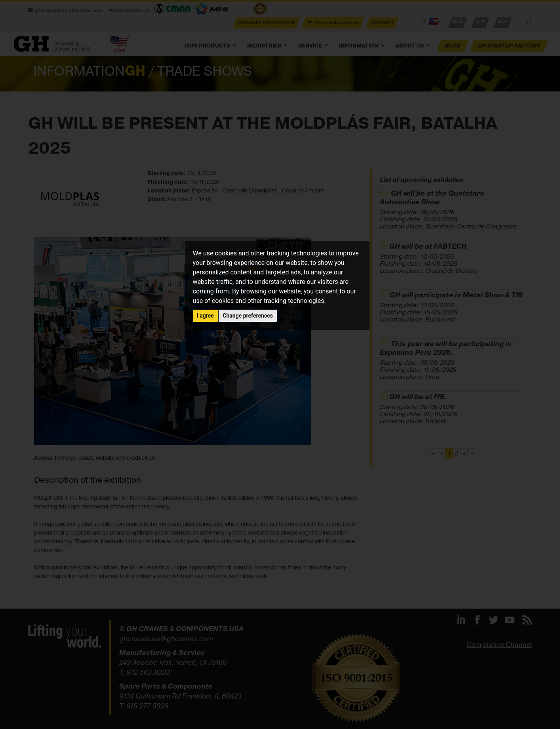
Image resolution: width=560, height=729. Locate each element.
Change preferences (248, 316)
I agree (205, 316)
